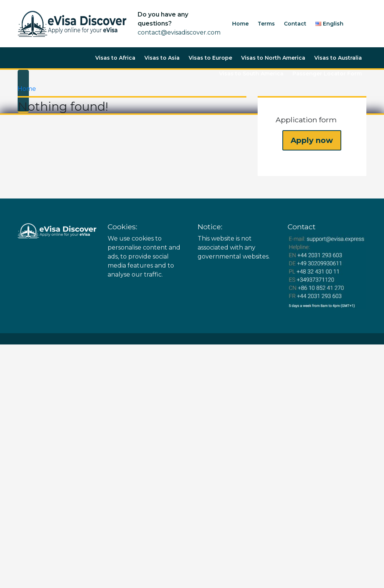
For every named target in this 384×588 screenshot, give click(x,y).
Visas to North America (273, 58)
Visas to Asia (162, 58)
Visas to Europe (210, 58)
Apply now (312, 140)
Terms (266, 24)
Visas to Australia (338, 58)
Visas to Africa (115, 58)
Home (240, 24)
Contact (295, 24)
